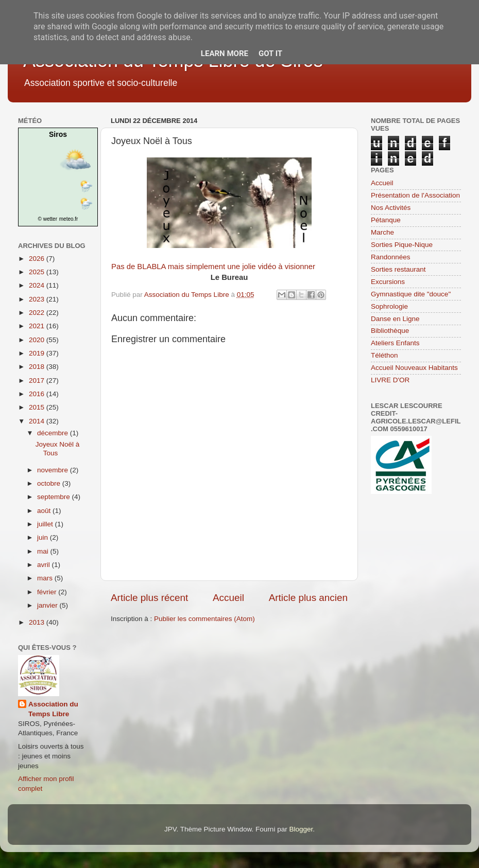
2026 (38, 259)
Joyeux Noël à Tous (58, 448)
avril (45, 565)
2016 (38, 394)
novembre (54, 470)
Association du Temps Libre (53, 709)
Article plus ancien (308, 598)
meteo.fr (69, 219)
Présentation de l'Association (415, 195)
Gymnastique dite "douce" (411, 294)
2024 (38, 285)
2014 (38, 421)
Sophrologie (389, 306)
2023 (38, 299)
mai (44, 551)
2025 (38, 272)
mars (46, 578)
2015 (38, 407)
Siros (58, 134)
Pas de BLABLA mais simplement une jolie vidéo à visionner (213, 267)
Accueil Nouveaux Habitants (414, 368)
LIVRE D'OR (390, 380)
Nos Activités (391, 208)
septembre (55, 497)
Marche (382, 232)
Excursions (388, 282)
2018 (38, 367)
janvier (48, 605)
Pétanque (386, 220)
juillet (46, 524)
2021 (38, 326)
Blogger (301, 829)
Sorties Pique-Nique (402, 245)
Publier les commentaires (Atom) (204, 619)
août (45, 511)
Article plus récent (149, 598)
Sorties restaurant (398, 269)
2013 (38, 622)
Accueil (228, 598)
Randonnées (391, 257)
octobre (50, 483)
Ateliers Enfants (395, 343)
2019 (38, 353)
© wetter (48, 219)
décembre (54, 433)
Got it (270, 54)
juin (44, 537)
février (48, 592)
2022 (38, 313)
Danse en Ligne (395, 319)
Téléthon (384, 355)
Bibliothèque (390, 331)
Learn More (225, 54)
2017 (38, 380)
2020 (38, 340)
